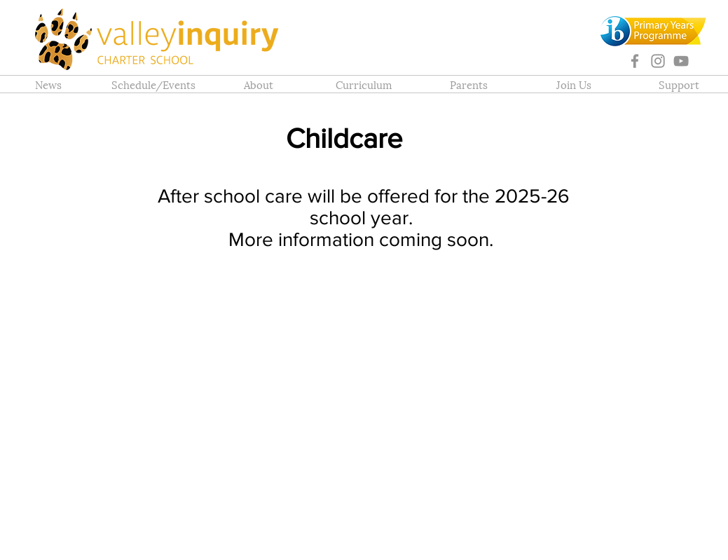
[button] (259, 84)
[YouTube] (681, 61)
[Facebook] (635, 61)
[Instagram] (658, 61)
